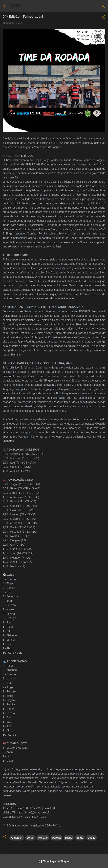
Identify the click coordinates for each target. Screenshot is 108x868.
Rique (69, 838)
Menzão (43, 838)
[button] (103, 17)
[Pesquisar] (103, 7)
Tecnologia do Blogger (54, 862)
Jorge (30, 838)
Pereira (56, 838)
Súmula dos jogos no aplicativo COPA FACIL (33, 826)
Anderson (17, 838)
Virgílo (91, 838)
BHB (16, 6)
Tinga (80, 838)
